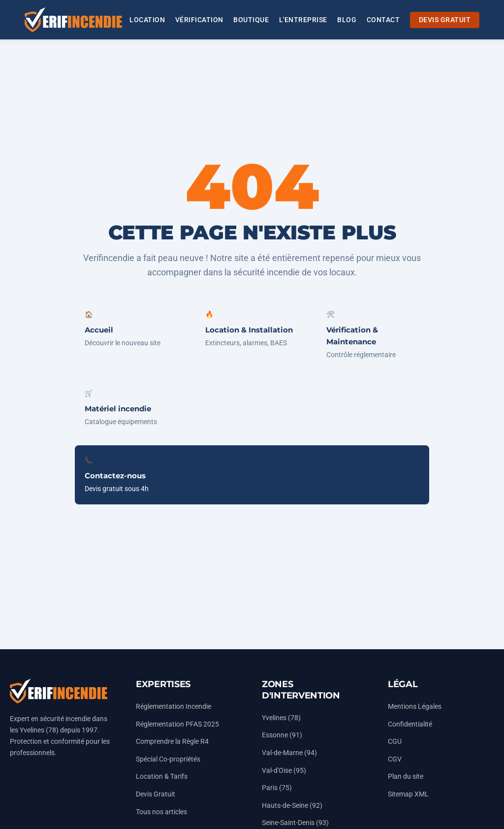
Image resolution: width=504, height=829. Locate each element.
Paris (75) (277, 788)
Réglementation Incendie (173, 707)
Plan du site (406, 777)
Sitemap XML (408, 794)
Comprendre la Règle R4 (172, 742)
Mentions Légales (415, 707)
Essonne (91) (282, 735)
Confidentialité (410, 724)
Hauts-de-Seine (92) (292, 806)
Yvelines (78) (281, 718)
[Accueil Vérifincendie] (73, 20)
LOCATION (147, 20)
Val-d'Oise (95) (284, 771)
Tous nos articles (161, 812)
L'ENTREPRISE (303, 20)
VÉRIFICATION (199, 20)
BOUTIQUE (251, 20)
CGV (395, 759)
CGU (395, 742)
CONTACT (383, 20)
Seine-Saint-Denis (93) (295, 823)
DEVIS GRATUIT (445, 20)
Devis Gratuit (156, 794)
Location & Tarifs (162, 777)
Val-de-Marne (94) (289, 753)
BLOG (347, 20)
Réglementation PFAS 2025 (177, 724)
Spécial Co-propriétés (168, 759)
